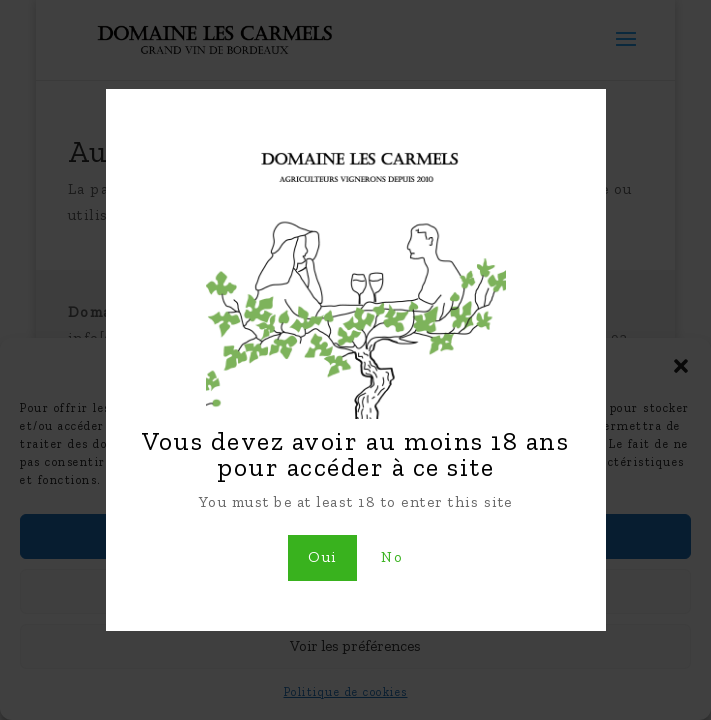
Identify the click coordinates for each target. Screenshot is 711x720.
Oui (322, 557)
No (392, 557)
